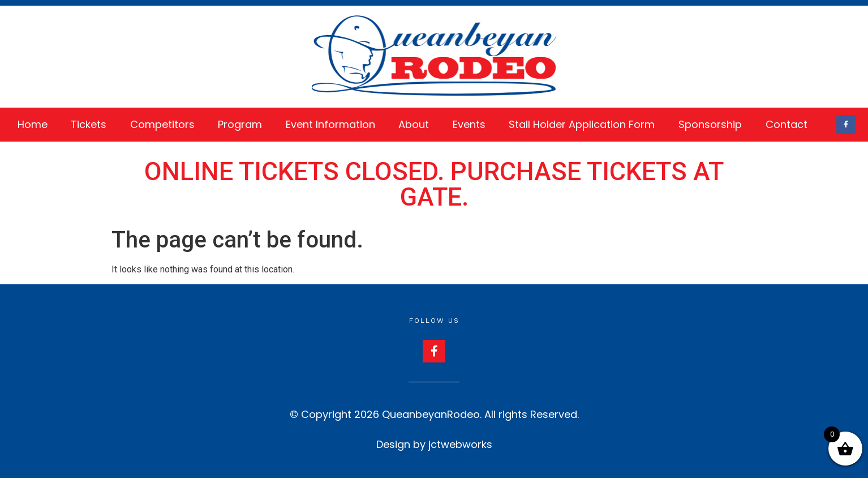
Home (33, 124)
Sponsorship (710, 124)
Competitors (162, 124)
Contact (787, 124)
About (414, 124)
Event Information (330, 124)
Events (469, 124)
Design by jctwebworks (434, 444)
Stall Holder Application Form (582, 124)
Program (240, 124)
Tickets (89, 124)
